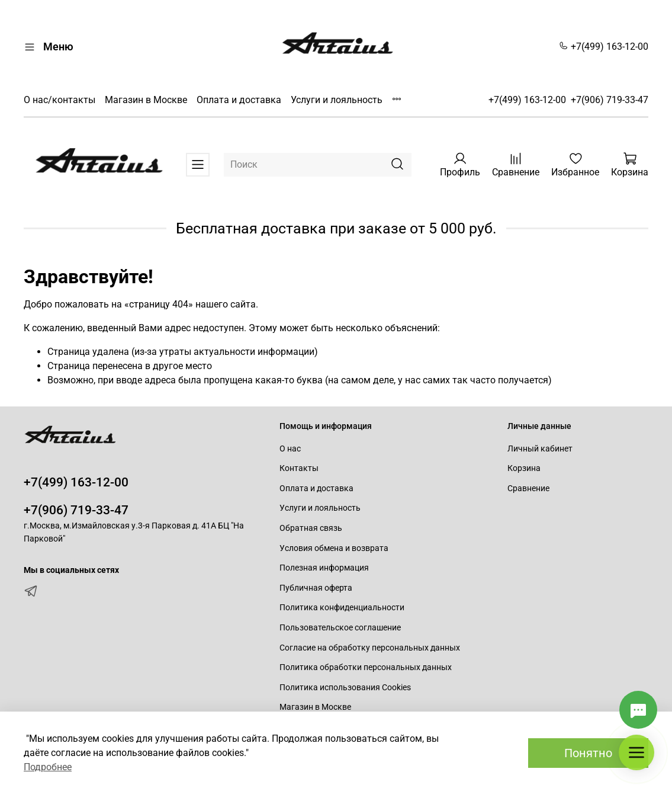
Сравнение (528, 489)
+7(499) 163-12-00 (604, 47)
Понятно (588, 753)
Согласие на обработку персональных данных (370, 648)
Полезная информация (324, 568)
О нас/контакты (60, 100)
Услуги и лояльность (337, 100)
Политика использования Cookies (345, 688)
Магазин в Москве (146, 100)
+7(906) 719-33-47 (610, 100)
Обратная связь (311, 528)
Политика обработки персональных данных (366, 667)
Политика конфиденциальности (342, 608)
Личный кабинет (540, 449)
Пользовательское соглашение (340, 628)
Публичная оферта (316, 588)
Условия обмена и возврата (334, 548)
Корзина (524, 468)
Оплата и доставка (239, 100)
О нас (290, 449)
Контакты (299, 468)
